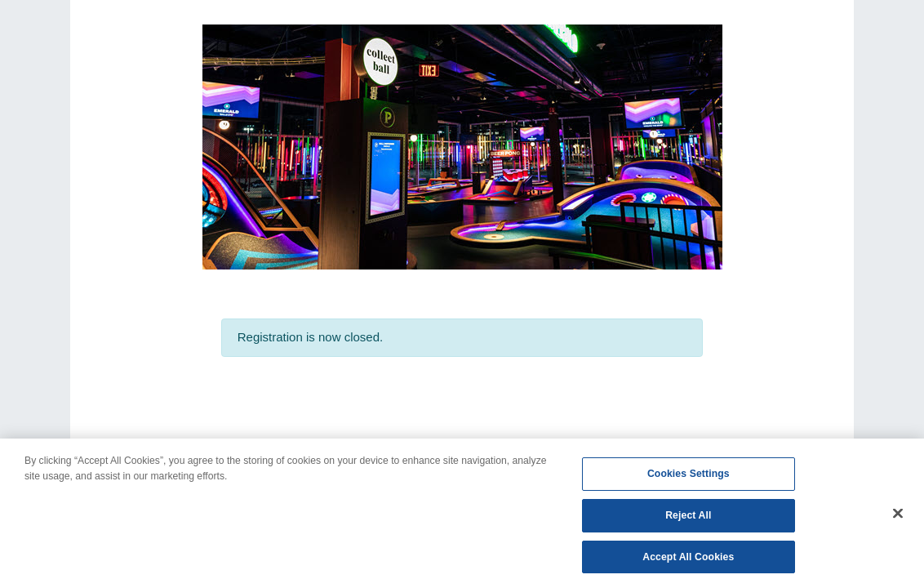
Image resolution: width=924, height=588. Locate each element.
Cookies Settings (689, 478)
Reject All (688, 519)
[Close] (898, 517)
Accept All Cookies (688, 561)
